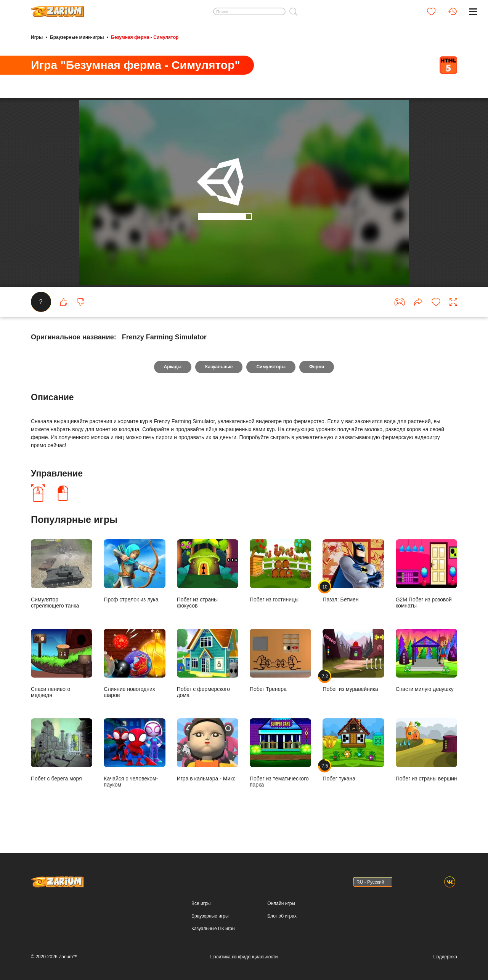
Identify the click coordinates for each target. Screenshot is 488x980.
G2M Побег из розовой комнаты (426, 582)
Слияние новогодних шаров (134, 671)
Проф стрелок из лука (134, 579)
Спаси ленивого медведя (62, 671)
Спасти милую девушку (426, 668)
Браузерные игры (210, 916)
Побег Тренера (280, 668)
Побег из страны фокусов (208, 582)
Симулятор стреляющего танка (62, 582)
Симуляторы (271, 375)
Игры (37, 37)
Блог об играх (282, 916)
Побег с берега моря (62, 758)
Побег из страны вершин (426, 758)
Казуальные (219, 375)
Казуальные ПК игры (213, 929)
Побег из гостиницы (280, 579)
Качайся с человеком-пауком (134, 761)
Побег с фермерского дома (208, 671)
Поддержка (445, 957)
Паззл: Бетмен (353, 579)
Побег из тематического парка (280, 761)
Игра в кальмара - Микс (208, 758)
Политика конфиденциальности (244, 957)
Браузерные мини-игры (77, 37)
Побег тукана (353, 758)
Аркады (173, 375)
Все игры (201, 903)
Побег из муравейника (353, 668)
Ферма (317, 375)
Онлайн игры (281, 903)
